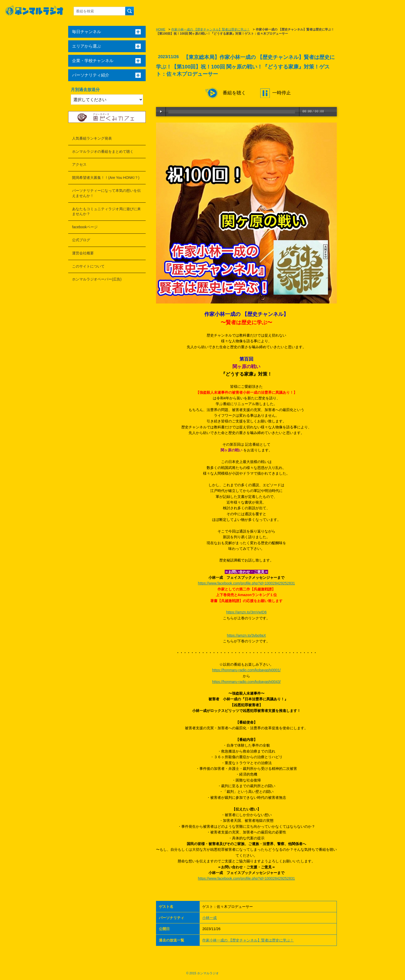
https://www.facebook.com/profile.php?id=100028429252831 (246, 583)
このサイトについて (88, 266)
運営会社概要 (83, 253)
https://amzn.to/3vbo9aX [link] (247, 635)
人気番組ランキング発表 (92, 138)
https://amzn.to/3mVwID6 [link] (246, 612)
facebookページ (85, 227)
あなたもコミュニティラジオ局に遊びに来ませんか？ (106, 211)
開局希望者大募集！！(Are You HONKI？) (106, 178)
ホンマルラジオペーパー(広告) (97, 279)
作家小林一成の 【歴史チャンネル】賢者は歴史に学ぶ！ (210, 29)
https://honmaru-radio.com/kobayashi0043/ (246, 682)
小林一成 (209, 918)
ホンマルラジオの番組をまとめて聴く (103, 151)
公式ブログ (81, 240)
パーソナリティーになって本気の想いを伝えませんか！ (106, 193)
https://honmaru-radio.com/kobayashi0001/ (246, 670)
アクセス (79, 164)
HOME (161, 29)
